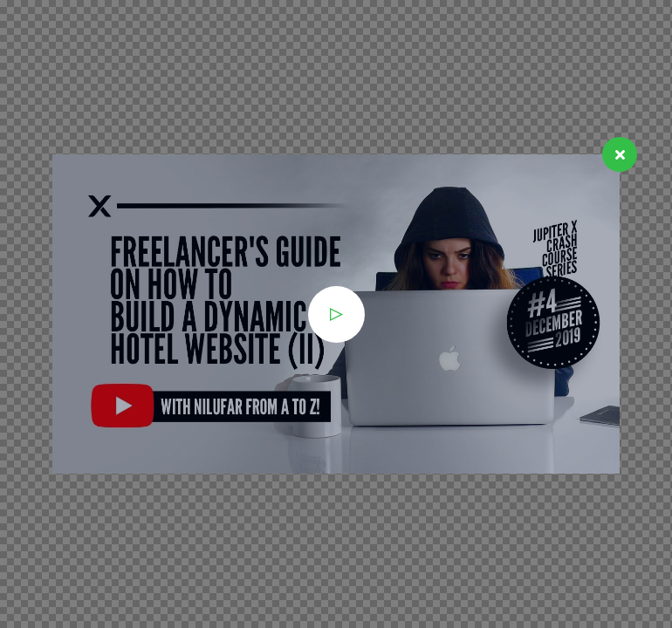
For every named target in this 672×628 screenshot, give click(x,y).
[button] (336, 314)
